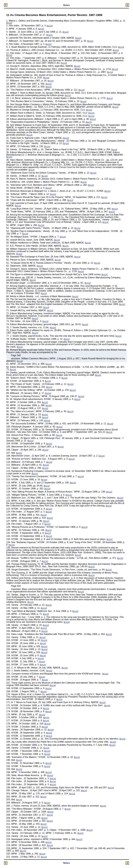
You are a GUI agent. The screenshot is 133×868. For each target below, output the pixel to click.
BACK (9, 23)
